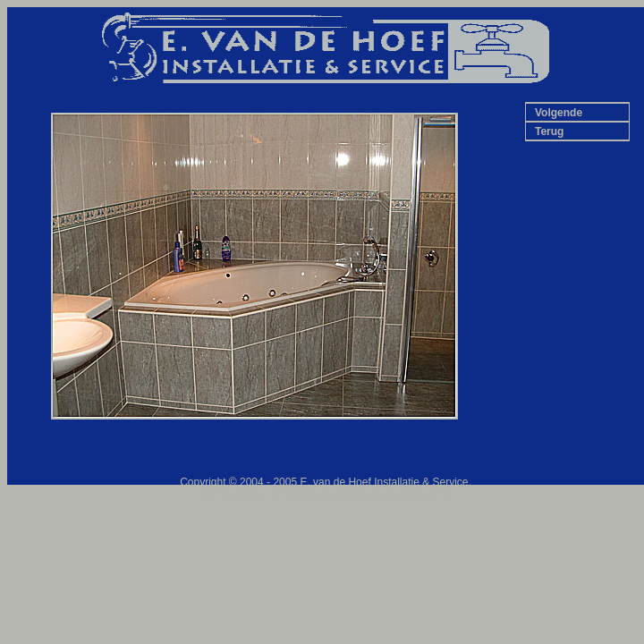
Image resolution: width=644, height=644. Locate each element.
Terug (549, 131)
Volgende (559, 113)
